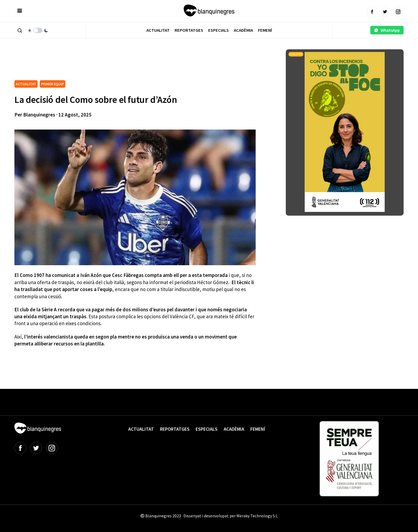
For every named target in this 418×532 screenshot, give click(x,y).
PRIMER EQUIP (53, 84)
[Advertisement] (111, 64)
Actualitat (158, 30)
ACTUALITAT (26, 84)
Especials (218, 30)
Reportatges (189, 30)
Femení (265, 30)
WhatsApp (387, 30)
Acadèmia (243, 30)
